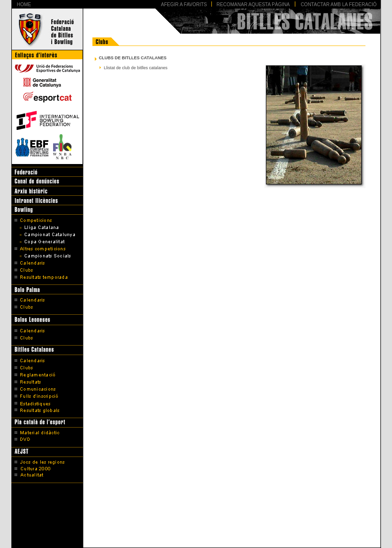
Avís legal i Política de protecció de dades (196, 525)
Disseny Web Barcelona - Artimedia (196, 538)
